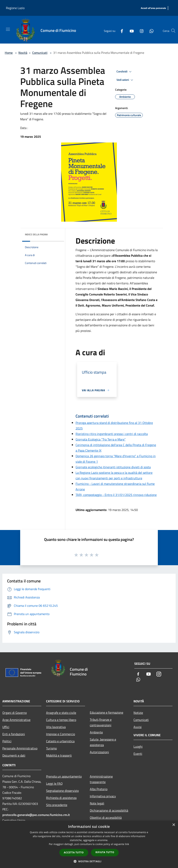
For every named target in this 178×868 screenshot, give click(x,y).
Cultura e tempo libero (61, 720)
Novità (23, 53)
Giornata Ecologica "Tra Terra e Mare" (101, 439)
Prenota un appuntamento (64, 776)
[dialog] (89, 844)
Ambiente (96, 732)
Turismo (51, 748)
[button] (89, 861)
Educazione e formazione (107, 712)
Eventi (138, 754)
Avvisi (138, 727)
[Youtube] (130, 31)
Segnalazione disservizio (62, 791)
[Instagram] (140, 31)
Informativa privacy (103, 796)
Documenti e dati (14, 755)
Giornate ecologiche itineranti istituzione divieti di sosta (113, 467)
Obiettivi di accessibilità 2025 (106, 820)
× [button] (174, 825)
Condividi (125, 72)
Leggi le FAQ (54, 783)
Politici (7, 741)
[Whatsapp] (150, 31)
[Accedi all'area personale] (153, 8)
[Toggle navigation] (8, 29)
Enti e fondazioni (14, 734)
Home (9, 53)
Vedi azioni (125, 80)
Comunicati (40, 53)
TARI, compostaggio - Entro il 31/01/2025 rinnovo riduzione (116, 495)
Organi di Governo (15, 713)
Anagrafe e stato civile (61, 713)
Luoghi (138, 746)
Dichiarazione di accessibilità (109, 810)
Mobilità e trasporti (59, 755)
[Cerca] (173, 31)
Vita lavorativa (56, 727)
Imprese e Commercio (61, 734)
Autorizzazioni (99, 752)
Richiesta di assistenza (61, 798)
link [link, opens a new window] (127, 844)
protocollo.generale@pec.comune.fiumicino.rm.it (36, 815)
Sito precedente (57, 805)
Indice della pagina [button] (36, 234)
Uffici (6, 727)
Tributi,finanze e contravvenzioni (101, 722)
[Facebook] (120, 31)
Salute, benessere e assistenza (103, 742)
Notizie (138, 713)
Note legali (97, 803)
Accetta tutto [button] (74, 852)
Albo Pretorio (99, 789)
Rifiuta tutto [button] (105, 852)
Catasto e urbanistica (60, 741)
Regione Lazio (15, 8)
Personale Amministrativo (20, 748)
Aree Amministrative (16, 720)
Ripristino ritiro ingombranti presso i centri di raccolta (112, 434)
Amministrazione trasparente (101, 779)
